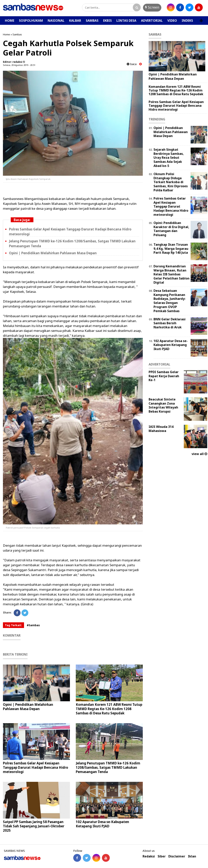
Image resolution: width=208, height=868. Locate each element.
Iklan (192, 856)
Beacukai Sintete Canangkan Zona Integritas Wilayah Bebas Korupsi (163, 405)
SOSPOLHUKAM (31, 21)
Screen (152, 7)
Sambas (17, 34)
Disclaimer (177, 856)
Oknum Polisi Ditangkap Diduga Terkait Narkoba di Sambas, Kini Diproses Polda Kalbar (171, 182)
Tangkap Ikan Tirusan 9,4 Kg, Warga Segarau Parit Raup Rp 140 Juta (171, 249)
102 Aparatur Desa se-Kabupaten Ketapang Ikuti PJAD (102, 824)
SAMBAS (92, 21)
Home (6, 34)
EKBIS (107, 21)
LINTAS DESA (126, 21)
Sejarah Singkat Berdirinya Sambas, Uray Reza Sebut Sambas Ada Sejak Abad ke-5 (169, 158)
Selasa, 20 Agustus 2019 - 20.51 (19, 65)
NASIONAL (56, 21)
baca (132, 64)
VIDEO (172, 21)
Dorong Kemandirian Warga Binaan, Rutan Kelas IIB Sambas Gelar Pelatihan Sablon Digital (171, 274)
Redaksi (149, 856)
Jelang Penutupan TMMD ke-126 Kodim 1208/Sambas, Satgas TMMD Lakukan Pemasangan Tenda (108, 767)
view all (199, 454)
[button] (201, 19)
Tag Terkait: (13, 625)
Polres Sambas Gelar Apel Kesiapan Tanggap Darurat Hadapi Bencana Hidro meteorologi (36, 767)
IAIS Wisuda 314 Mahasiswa (161, 429)
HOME (10, 21)
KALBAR (75, 21)
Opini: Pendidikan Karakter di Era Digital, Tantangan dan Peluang (171, 229)
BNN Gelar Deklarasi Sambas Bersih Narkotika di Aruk (170, 323)
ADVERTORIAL (152, 21)
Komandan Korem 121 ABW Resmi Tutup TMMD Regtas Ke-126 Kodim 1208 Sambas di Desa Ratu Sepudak (109, 709)
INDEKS (187, 21)
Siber (162, 856)
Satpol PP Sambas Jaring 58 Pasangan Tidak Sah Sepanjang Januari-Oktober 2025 (34, 826)
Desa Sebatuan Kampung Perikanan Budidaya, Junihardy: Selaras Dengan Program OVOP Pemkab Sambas (169, 301)
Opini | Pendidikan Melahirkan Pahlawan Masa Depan (53, 253)
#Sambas (33, 625)
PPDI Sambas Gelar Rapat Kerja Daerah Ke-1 (164, 376)
